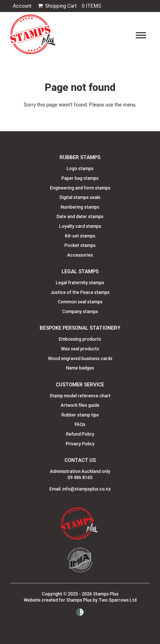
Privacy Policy (80, 444)
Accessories (80, 255)
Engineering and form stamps (80, 188)
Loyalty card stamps (80, 226)
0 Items (91, 6)
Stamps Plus (106, 594)
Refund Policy (80, 434)
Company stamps (80, 311)
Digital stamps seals (80, 197)
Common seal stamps (80, 302)
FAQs (80, 424)
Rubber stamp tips (80, 415)
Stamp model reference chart (80, 396)
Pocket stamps (80, 245)
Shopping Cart (57, 6)
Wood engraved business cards (80, 358)
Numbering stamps (80, 207)
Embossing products (80, 339)
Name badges (80, 368)
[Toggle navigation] (141, 35)
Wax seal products (80, 349)
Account (22, 6)
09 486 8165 (80, 477)
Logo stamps (80, 168)
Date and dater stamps (80, 216)
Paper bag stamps (80, 178)
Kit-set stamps (80, 236)
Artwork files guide (80, 405)
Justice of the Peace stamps (80, 292)
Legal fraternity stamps (80, 283)
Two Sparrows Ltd (118, 600)
